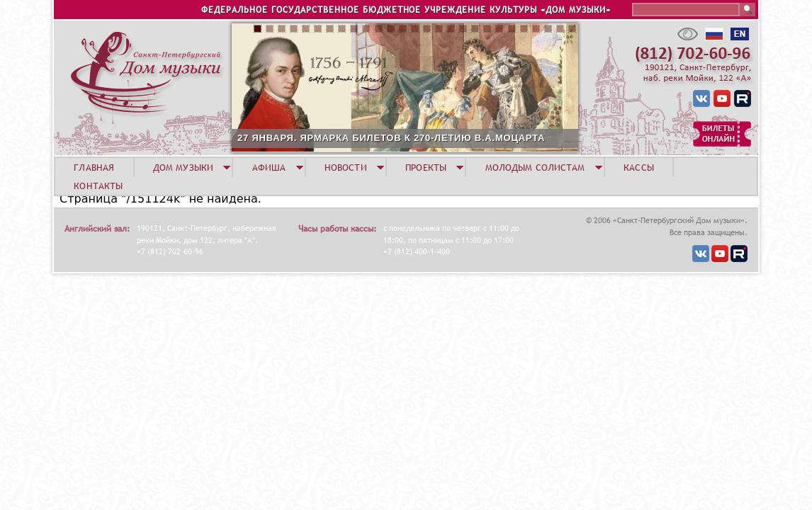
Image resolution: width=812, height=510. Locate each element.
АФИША (269, 167)
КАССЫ (639, 167)
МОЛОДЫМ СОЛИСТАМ (535, 167)
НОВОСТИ (346, 167)
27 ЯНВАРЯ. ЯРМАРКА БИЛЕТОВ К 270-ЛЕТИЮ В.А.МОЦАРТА (391, 138)
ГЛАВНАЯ (94, 167)
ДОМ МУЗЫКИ (183, 167)
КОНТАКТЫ (98, 186)
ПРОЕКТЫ (426, 167)
